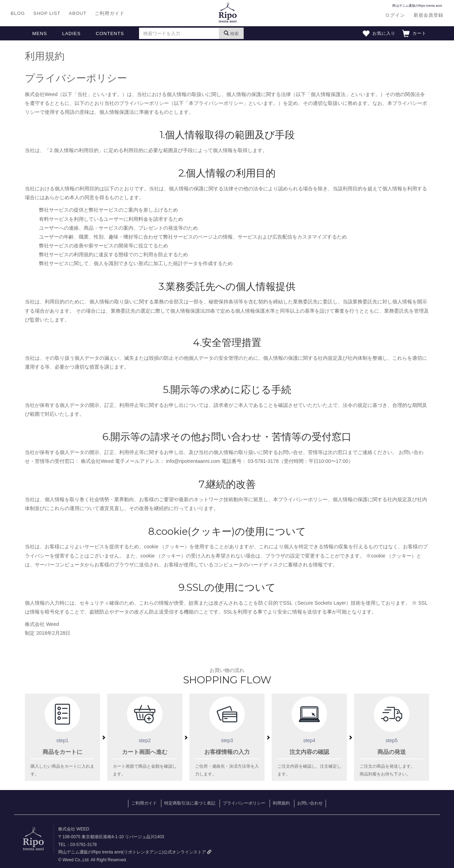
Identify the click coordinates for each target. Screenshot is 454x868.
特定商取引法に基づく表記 (190, 803)
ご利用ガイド (110, 13)
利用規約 (281, 803)
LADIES (71, 33)
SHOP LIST (47, 13)
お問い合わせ (310, 803)
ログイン (395, 15)
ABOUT (78, 13)
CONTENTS (110, 33)
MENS (40, 33)
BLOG (18, 13)
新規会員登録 (428, 15)
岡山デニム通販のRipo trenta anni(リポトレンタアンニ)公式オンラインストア (135, 852)
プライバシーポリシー (244, 803)
